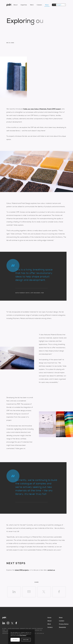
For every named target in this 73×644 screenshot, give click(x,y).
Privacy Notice (64, 624)
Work (49, 624)
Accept (15, 640)
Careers (50, 627)
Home (49, 617)
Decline (26, 640)
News (61, 617)
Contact (62, 621)
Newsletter (63, 627)
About (49, 621)
